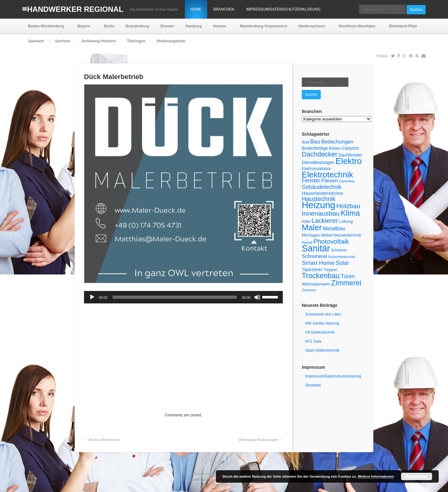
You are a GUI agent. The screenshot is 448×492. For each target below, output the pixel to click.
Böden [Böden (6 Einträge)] (335, 148)
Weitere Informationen (376, 476)
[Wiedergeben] (92, 297)
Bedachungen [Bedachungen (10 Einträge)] (337, 142)
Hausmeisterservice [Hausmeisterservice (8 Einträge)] (322, 193)
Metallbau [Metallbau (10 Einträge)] (334, 229)
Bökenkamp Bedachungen (259, 440)
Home (196, 9)
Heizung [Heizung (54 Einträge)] (319, 205)
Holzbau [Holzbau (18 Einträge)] (348, 206)
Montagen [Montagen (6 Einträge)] (311, 235)
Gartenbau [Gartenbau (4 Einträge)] (347, 181)
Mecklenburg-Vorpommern (264, 26)
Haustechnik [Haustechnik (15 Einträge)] (319, 199)
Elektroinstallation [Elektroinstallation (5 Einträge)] (317, 169)
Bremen (167, 26)
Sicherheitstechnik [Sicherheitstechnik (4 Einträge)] (342, 257)
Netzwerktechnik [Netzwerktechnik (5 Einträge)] (347, 235)
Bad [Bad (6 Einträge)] (306, 142)
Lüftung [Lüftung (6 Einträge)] (346, 221)
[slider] (175, 297)
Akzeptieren (417, 476)
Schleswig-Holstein (99, 41)
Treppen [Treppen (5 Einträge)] (331, 270)
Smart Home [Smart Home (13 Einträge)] (318, 263)
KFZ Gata (313, 341)
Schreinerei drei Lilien (323, 314)
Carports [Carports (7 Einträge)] (350, 148)
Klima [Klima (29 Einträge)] (350, 213)
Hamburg (194, 26)
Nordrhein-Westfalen (357, 29)
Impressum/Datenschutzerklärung (283, 9)
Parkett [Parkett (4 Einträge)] (307, 242)
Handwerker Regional (75, 9)
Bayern (83, 29)
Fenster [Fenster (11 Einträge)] (311, 180)
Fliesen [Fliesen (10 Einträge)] (330, 181)
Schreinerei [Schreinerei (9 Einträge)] (314, 256)
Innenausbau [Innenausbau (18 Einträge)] (321, 213)
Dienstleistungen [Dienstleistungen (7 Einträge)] (318, 162)
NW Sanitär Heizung (322, 323)
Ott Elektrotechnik (320, 332)
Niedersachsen (311, 29)
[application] (183, 297)
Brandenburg (137, 26)
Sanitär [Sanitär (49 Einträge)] (316, 248)
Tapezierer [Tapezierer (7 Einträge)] (312, 269)
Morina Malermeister (105, 440)
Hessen (219, 29)
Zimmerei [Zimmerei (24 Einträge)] (346, 283)
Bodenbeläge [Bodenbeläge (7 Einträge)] (315, 148)
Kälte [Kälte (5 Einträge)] (306, 222)
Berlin (109, 26)
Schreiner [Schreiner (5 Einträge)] (339, 250)
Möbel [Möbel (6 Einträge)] (327, 235)
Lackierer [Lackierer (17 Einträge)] (325, 220)
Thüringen (136, 41)
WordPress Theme (203, 480)
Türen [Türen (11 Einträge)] (348, 276)
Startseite (313, 385)
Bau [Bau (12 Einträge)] (315, 142)
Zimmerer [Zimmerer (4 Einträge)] (309, 290)
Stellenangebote (170, 44)
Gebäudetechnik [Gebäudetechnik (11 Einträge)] (322, 187)
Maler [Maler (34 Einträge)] (312, 227)
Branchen (224, 9)
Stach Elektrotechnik (322, 350)
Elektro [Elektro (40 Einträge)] (349, 161)
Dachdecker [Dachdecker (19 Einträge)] (320, 154)
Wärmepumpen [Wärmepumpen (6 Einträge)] (316, 284)
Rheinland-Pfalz (402, 29)
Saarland (36, 41)
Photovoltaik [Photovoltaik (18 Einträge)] (331, 241)
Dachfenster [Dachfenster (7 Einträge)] (350, 155)
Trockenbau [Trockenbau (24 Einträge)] (321, 276)
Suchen (416, 10)
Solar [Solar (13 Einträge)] (343, 263)
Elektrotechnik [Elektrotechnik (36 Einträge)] (327, 175)
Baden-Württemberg (45, 29)
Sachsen (63, 41)
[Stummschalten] (257, 297)
